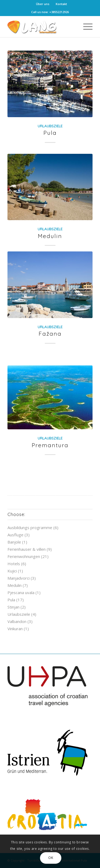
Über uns (43, 4)
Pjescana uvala (21, 592)
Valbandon (17, 621)
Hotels (14, 564)
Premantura (50, 445)
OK (51, 858)
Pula (50, 133)
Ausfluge (15, 535)
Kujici (12, 571)
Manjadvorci (19, 578)
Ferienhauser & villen (27, 549)
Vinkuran (15, 629)
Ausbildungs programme (30, 527)
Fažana (50, 334)
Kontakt (61, 4)
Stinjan (13, 607)
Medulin (50, 236)
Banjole (14, 542)
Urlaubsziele (50, 126)
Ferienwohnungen (24, 556)
